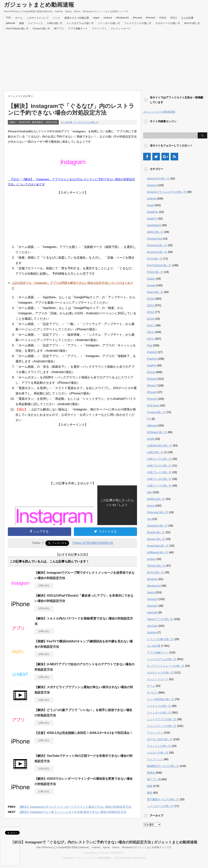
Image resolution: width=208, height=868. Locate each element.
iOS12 (151, 312)
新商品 (151, 773)
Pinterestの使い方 (158, 512)
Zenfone (152, 632)
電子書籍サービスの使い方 (163, 799)
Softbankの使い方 (158, 552)
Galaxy (151, 279)
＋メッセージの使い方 (160, 806)
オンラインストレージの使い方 (166, 666)
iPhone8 (137, 18)
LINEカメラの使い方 (159, 459)
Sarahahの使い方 (157, 526)
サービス (152, 693)
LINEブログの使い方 (159, 466)
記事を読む (44, 586)
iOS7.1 (151, 325)
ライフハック (35, 23)
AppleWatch (154, 225)
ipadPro (152, 365)
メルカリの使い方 (158, 753)
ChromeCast (154, 239)
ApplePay (153, 212)
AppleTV (152, 219)
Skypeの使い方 (156, 539)
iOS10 (163, 18)
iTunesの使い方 (41, 29)
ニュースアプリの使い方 (162, 719)
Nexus (151, 506)
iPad (150, 345)
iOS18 (151, 319)
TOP (8, 18)
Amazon (152, 185)
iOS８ (150, 332)
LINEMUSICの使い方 (160, 446)
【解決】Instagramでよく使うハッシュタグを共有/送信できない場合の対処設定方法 (72, 812)
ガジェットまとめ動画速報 (39, 5)
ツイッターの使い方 (109, 23)
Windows (152, 579)
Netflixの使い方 (156, 499)
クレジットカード (121, 29)
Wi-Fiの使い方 (192, 23)
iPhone (151, 372)
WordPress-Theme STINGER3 (104, 853)
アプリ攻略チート (78, 29)
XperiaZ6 (152, 612)
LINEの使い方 (55, 23)
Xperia (151, 592)
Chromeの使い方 (157, 245)
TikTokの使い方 (156, 566)
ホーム (19, 18)
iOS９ (150, 339)
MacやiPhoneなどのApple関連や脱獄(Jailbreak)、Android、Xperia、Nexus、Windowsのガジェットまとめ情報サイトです (104, 847)
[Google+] (165, 157)
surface (151, 559)
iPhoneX (150, 18)
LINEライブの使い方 (159, 486)
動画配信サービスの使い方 (163, 766)
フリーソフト (99, 29)
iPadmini (152, 359)
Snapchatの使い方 (158, 546)
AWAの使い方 (155, 232)
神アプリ (59, 29)
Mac (149, 492)
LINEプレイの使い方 (159, 472)
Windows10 (122, 18)
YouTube (152, 626)
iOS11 (174, 18)
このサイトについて (38, 18)
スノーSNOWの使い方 (160, 699)
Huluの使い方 (155, 292)
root (149, 519)
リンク (57, 18)
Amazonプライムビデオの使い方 (166, 192)
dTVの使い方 (155, 259)
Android (108, 18)
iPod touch (153, 405)
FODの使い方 (155, 272)
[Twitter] (156, 157)
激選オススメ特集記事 (77, 18)
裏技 (150, 793)
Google (151, 285)
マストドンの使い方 (159, 746)
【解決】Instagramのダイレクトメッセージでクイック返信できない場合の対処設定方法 (75, 807)
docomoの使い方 (157, 252)
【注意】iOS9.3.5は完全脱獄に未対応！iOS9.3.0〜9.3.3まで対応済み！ (84, 733)
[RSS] (174, 157)
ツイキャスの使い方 (159, 706)
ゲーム (151, 686)
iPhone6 (152, 379)
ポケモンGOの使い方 (160, 739)
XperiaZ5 (152, 606)
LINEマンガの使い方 (159, 479)
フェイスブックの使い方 (138, 23)
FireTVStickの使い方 (17, 29)
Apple (96, 18)
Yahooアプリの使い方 (160, 619)
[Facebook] (147, 157)
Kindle (151, 439)
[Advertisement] (104, 60)
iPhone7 (152, 385)
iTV (149, 419)
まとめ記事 (187, 18)
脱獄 (22, 23)
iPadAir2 (152, 352)
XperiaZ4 (152, 599)
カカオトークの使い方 (168, 23)
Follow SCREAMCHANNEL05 (93, 543)
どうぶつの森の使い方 (160, 639)
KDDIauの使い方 (157, 432)
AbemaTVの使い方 (158, 179)
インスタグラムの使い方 (80, 23)
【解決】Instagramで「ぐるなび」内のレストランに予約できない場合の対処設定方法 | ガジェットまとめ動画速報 (104, 842)
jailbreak (10, 23)
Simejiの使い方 (156, 532)
